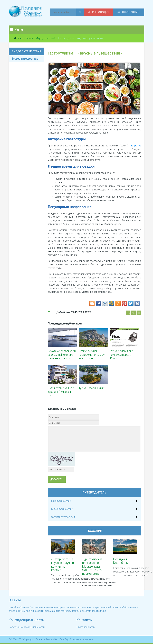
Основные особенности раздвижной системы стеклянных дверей (62, 355)
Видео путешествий (62, 509)
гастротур (135, 146)
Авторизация (128, 12)
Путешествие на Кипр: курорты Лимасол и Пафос (61, 392)
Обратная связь (86, 627)
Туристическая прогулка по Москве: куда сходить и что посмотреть (92, 566)
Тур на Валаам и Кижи (92, 388)
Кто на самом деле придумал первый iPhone (121, 355)
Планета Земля (24, 38)
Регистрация (99, 12)
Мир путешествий (46, 38)
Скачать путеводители (64, 517)
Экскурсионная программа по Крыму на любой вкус (92, 355)
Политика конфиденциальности (27, 627)
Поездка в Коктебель (120, 561)
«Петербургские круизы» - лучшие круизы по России (63, 565)
